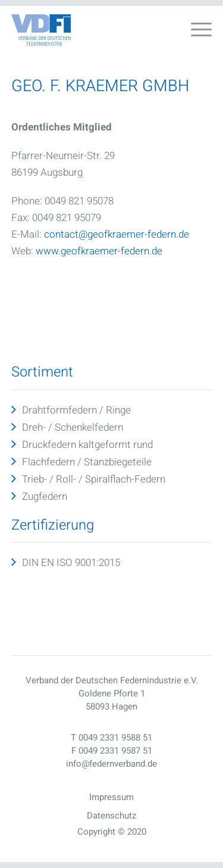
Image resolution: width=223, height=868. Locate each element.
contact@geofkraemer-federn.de (117, 234)
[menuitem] (195, 31)
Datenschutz (111, 816)
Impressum (111, 797)
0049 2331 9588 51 (115, 738)
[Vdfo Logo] (41, 30)
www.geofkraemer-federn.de (99, 251)
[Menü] (195, 31)
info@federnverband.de (111, 764)
